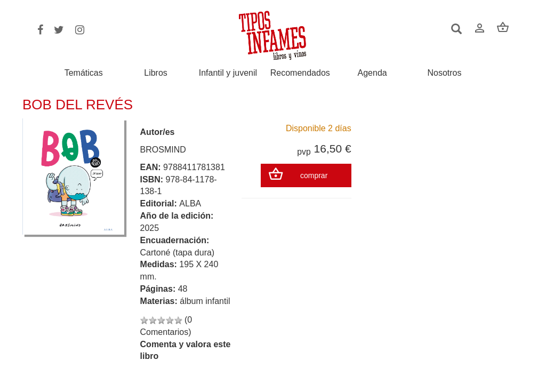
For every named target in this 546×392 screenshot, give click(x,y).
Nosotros (444, 73)
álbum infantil (205, 301)
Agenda (372, 73)
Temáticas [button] (84, 73)
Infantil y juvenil (228, 73)
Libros (156, 73)
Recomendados (300, 73)
